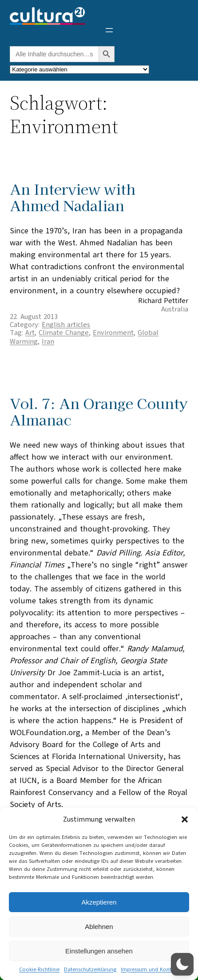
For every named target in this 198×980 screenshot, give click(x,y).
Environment (113, 333)
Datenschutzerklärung (90, 969)
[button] (185, 819)
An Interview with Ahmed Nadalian (73, 197)
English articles (66, 325)
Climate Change (64, 333)
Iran (48, 342)
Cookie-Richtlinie (39, 969)
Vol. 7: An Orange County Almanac (99, 411)
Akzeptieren (99, 902)
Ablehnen (99, 927)
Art (30, 333)
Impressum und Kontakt (150, 969)
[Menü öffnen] (109, 30)
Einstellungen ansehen (99, 951)
